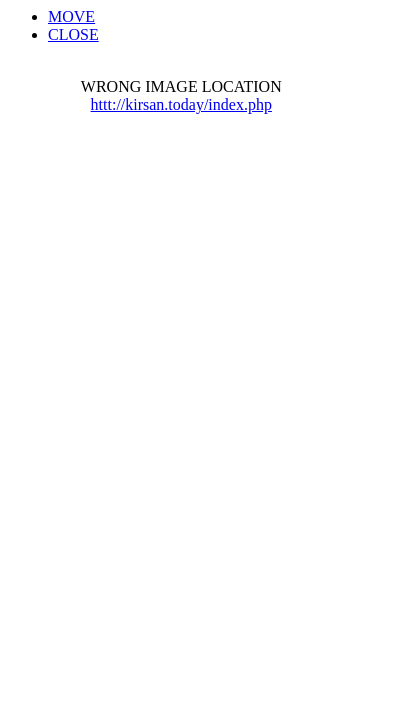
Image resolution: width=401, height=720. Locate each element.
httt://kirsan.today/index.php (181, 104)
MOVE (71, 16)
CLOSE (73, 34)
